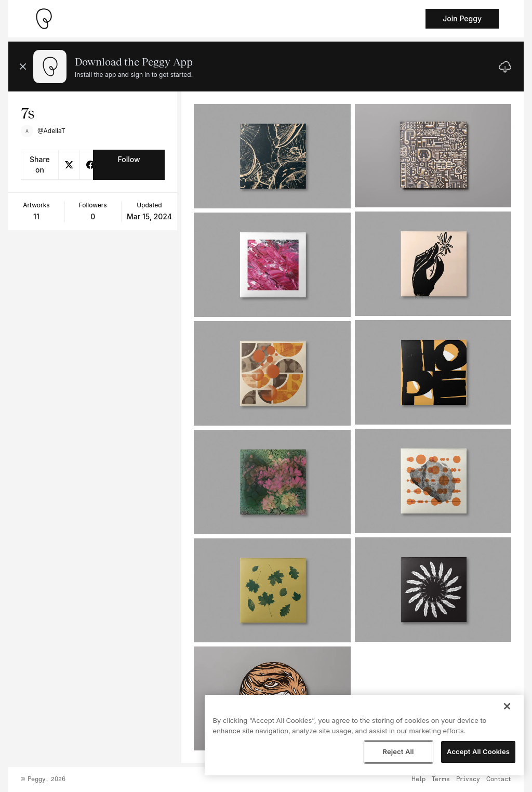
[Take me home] (44, 19)
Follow (129, 159)
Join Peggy (462, 18)
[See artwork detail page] (272, 156)
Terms (441, 780)
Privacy (468, 780)
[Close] (507, 706)
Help (418, 780)
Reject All (398, 751)
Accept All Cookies (478, 751)
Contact (499, 780)
